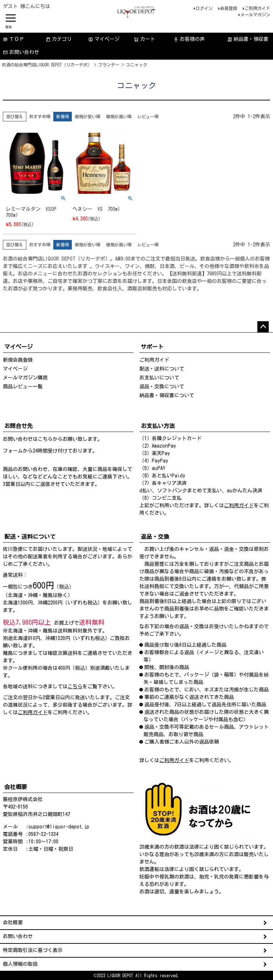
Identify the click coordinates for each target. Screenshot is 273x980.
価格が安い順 (87, 116)
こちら (45, 439)
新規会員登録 (18, 360)
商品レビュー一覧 (23, 387)
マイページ (104, 39)
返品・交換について (162, 387)
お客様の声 (189, 39)
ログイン (204, 8)
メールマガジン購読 (25, 378)
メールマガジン (255, 15)
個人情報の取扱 (20, 964)
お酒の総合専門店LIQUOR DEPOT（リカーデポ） (47, 65)
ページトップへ (263, 327)
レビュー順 (148, 116)
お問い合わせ (21, 52)
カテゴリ (59, 39)
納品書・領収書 (248, 39)
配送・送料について (162, 369)
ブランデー (109, 65)
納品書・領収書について (167, 395)
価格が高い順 (119, 116)
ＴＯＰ (14, 39)
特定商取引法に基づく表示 (33, 950)
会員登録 (229, 8)
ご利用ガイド (257, 8)
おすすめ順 (40, 116)
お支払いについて (159, 378)
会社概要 (13, 922)
